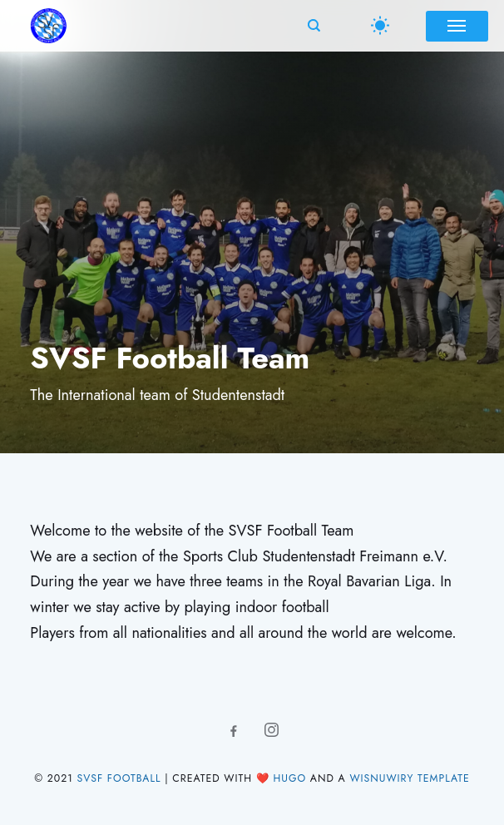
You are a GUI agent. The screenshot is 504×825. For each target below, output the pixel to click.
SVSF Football (119, 778)
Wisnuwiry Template (410, 778)
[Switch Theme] (380, 26)
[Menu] (457, 25)
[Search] (312, 26)
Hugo (289, 778)
